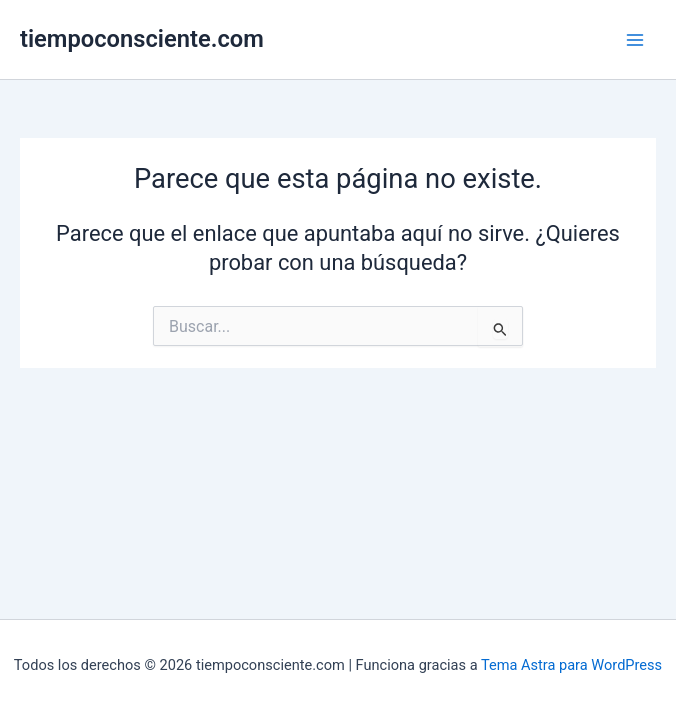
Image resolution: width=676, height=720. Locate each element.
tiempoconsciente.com (142, 39)
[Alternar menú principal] (635, 40)
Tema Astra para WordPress (571, 665)
